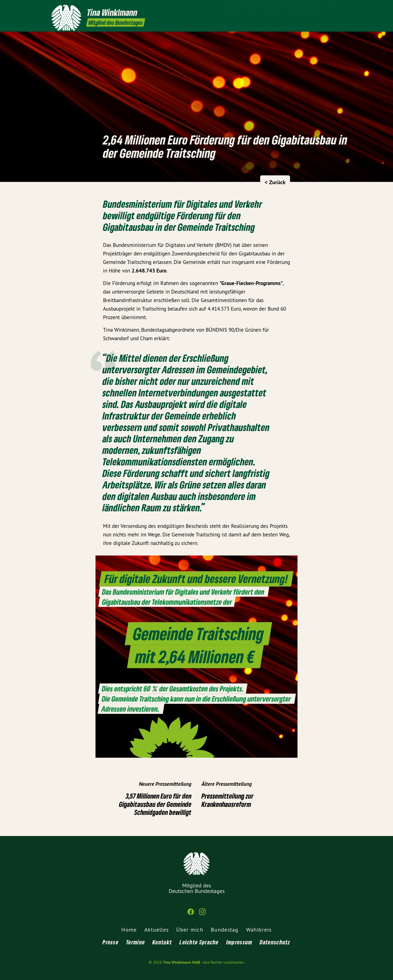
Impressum (239, 942)
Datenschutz (275, 942)
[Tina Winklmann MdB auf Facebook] (331, 7)
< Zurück (275, 182)
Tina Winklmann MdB (181, 962)
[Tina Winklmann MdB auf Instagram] (338, 7)
